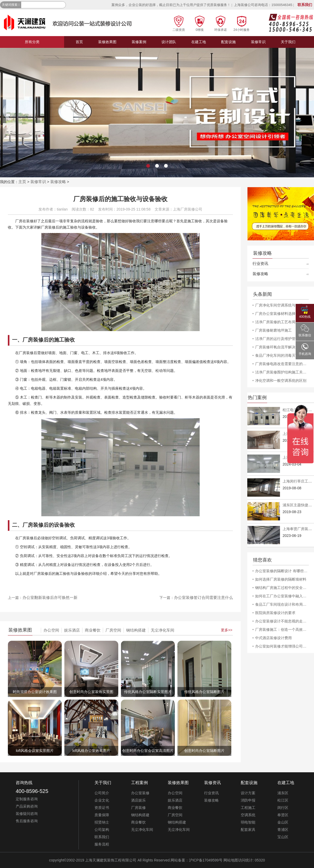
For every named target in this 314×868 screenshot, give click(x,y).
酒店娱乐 (138, 800)
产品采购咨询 (27, 806)
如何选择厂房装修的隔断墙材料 (281, 579)
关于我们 (288, 42)
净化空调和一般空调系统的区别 (281, 381)
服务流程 (102, 844)
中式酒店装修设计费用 (273, 638)
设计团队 (169, 42)
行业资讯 (260, 263)
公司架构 (102, 830)
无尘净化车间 (162, 630)
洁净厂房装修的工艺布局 (275, 322)
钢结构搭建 (136, 630)
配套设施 (228, 42)
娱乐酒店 (72, 630)
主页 (22, 182)
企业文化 (102, 800)
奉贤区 (283, 815)
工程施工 (248, 808)
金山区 (283, 822)
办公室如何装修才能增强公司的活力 (282, 646)
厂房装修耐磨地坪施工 (273, 330)
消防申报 (248, 800)
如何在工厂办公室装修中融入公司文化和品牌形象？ (282, 596)
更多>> (227, 630)
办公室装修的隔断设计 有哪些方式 (282, 571)
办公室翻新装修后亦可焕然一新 (50, 597)
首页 (79, 42)
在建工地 (199, 42)
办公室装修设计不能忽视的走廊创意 (282, 621)
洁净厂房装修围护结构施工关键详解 (282, 372)
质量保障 (102, 815)
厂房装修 (138, 808)
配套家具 (248, 830)
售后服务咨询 (27, 821)
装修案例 (139, 42)
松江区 (283, 800)
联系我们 (305, 5)
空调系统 (248, 815)
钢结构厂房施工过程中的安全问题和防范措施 (282, 588)
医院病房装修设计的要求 (275, 613)
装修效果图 (107, 42)
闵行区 (283, 808)
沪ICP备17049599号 (206, 860)
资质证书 (102, 808)
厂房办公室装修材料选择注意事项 (282, 314)
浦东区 (283, 793)
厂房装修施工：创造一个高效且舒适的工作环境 (282, 629)
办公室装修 (140, 793)
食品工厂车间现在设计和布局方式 (282, 604)
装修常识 (258, 42)
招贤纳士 (102, 822)
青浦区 (283, 830)
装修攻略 (58, 182)
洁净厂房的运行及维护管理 (277, 339)
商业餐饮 (93, 630)
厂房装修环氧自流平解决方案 (279, 347)
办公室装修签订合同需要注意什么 (203, 597)
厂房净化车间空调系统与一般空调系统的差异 (282, 305)
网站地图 (231, 860)
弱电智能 (248, 822)
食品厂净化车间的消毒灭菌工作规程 (282, 355)
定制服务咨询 (27, 799)
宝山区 (283, 837)
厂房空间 (113, 630)
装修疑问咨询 (27, 814)
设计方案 (248, 793)
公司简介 (102, 793)
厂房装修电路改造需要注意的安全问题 (282, 364)
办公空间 (51, 630)
